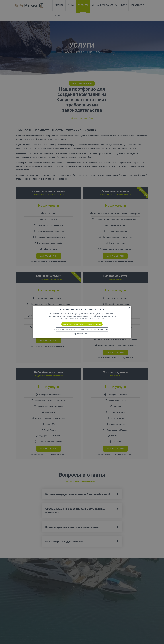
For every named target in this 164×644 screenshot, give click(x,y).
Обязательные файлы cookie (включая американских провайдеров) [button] (82, 330)
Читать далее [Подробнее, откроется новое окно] (100, 319)
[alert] (82, 322)
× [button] (129, 308)
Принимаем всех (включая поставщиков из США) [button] (82, 324)
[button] (82, 334)
